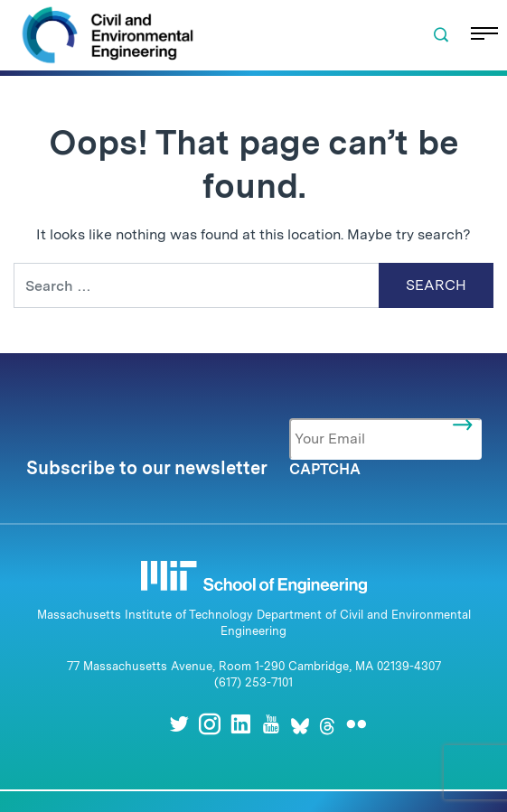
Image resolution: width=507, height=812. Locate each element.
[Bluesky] (300, 724)
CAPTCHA (325, 469)
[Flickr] (356, 724)
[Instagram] (210, 724)
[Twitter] (179, 724)
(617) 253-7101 (253, 682)
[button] (441, 35)
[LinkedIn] (240, 724)
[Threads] (327, 724)
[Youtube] (271, 724)
